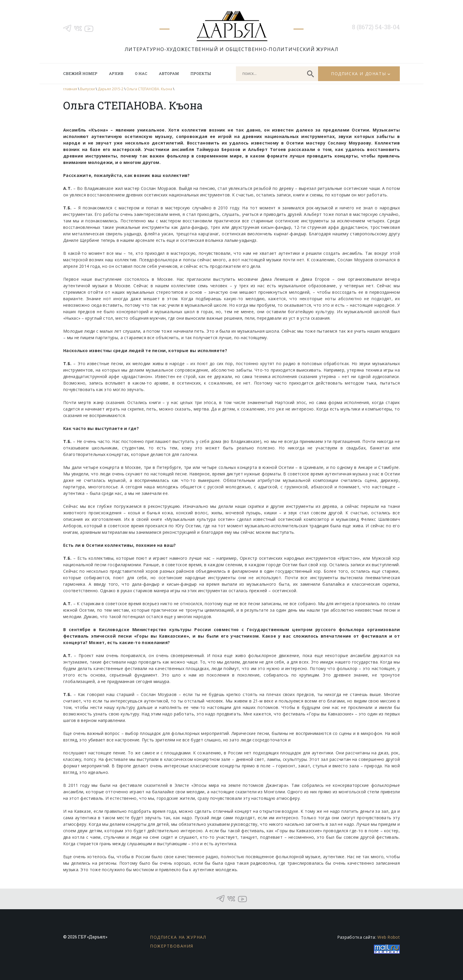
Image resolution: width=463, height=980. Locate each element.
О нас (141, 73)
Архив (116, 73)
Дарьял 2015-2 (111, 89)
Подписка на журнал (178, 937)
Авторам (169, 73)
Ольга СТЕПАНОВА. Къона (149, 89)
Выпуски (87, 89)
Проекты (201, 73)
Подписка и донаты (358, 74)
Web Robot (389, 937)
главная (70, 89)
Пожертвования (172, 946)
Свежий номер (80, 73)
